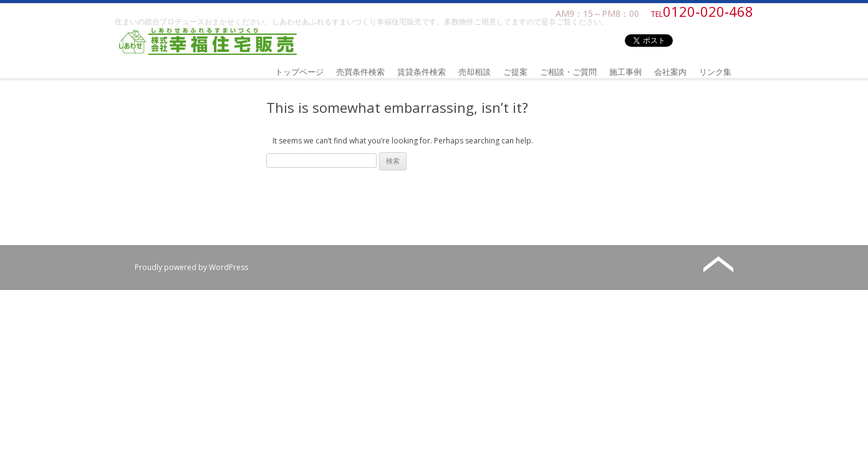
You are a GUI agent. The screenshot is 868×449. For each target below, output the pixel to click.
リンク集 (715, 72)
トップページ (299, 72)
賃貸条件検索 (422, 72)
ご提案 (515, 72)
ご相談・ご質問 (568, 72)
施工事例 (625, 72)
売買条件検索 (360, 72)
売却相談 (475, 72)
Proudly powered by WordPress (191, 267)
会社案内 (670, 72)
